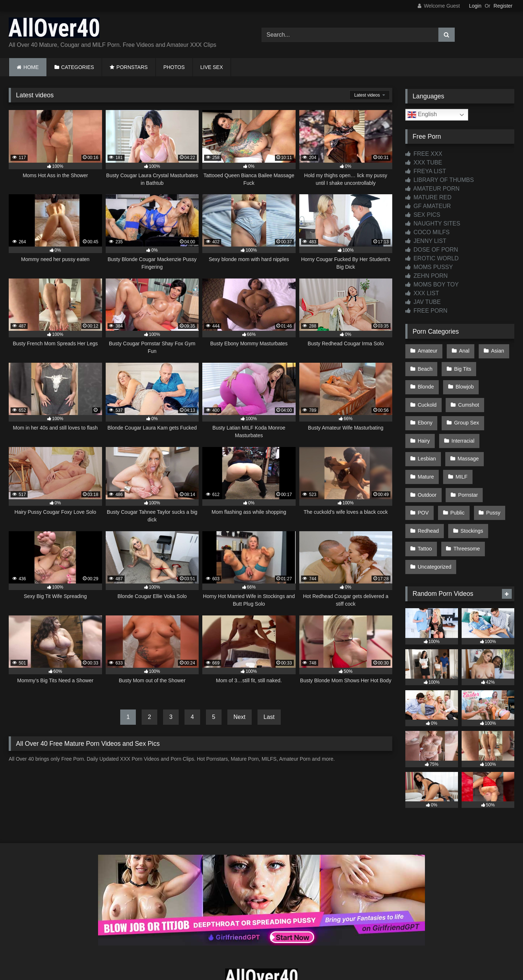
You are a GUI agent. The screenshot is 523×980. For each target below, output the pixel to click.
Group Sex (430, 411)
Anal (462, 350)
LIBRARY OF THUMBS (440, 180)
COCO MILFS (427, 232)
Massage (428, 442)
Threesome (431, 519)
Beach (425, 366)
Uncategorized (481, 519)
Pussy (424, 488)
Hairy (469, 411)
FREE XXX (424, 154)
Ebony (466, 396)
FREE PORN (426, 311)
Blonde (497, 366)
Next (240, 717)
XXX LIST (422, 293)
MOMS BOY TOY (432, 284)
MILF (423, 458)
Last (269, 717)
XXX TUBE (424, 162)
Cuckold (465, 381)
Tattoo (467, 504)
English (422, 115)
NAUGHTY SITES (433, 223)
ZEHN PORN (427, 276)
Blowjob (426, 381)
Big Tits (461, 366)
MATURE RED (428, 197)
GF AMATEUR (428, 206)
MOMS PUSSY (429, 267)
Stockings (429, 504)
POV (462, 473)
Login (475, 6)
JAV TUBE (423, 302)
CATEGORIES (78, 67)
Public (495, 473)
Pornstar (427, 473)
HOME (31, 67)
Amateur (427, 350)
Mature (467, 442)
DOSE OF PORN (432, 250)
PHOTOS (174, 67)
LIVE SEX (212, 67)
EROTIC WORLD (432, 258)
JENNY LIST (426, 241)
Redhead (462, 488)
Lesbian (469, 427)
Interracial (429, 427)
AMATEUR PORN (432, 189)
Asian (494, 350)
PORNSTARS (132, 67)
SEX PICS (423, 215)
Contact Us (261, 948)
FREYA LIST (426, 171)
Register (503, 6)
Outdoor (459, 458)
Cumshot (428, 396)
